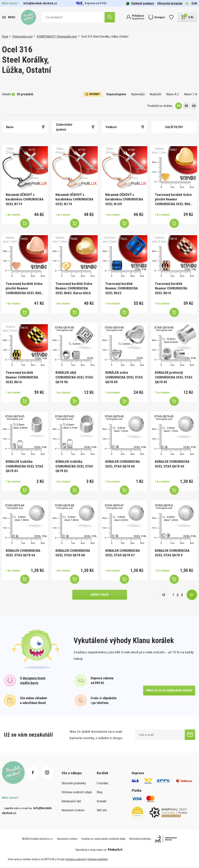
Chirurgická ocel (22, 36)
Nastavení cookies (73, 811)
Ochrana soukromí (75, 860)
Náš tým (102, 811)
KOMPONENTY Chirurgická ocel (57, 36)
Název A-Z (173, 94)
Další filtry (174, 127)
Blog (99, 793)
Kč (187, 3)
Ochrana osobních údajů (77, 793)
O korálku (103, 784)
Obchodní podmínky (74, 784)
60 (194, 106)
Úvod (5, 36)
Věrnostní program (170, 3)
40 (186, 106)
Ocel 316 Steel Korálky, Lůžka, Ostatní (105, 36)
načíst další (100, 595)
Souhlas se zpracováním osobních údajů (103, 840)
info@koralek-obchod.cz (40, 3)
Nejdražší (155, 94)
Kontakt (102, 802)
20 (179, 106)
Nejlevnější (138, 94)
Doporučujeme (116, 94)
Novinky (93, 94)
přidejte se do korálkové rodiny (169, 691)
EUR (194, 3)
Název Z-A (191, 94)
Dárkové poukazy (140, 3)
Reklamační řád (71, 802)
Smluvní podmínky (98, 860)
